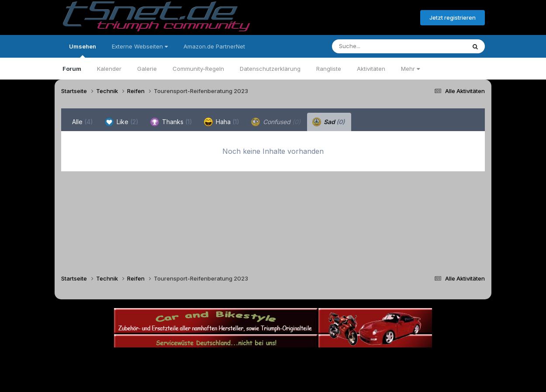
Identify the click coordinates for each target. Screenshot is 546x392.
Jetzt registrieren (453, 17)
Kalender (109, 69)
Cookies (360, 361)
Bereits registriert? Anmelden (366, 18)
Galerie (147, 69)
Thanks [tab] (171, 122)
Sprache (189, 361)
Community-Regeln (198, 69)
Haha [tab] (222, 122)
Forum (72, 69)
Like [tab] (122, 122)
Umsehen (83, 50)
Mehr (410, 69)
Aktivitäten (371, 69)
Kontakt (329, 361)
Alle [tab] (83, 122)
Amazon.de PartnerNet (214, 46)
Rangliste (329, 69)
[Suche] (381, 46)
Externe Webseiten (140, 46)
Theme (225, 361)
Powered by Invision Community (273, 379)
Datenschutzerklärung (270, 69)
